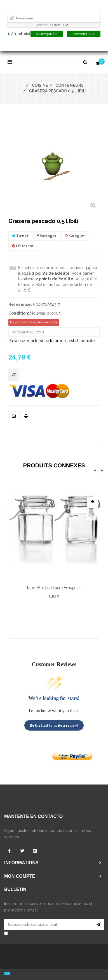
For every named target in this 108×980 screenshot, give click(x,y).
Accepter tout (84, 34)
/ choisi (19, 34)
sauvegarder (47, 34)
